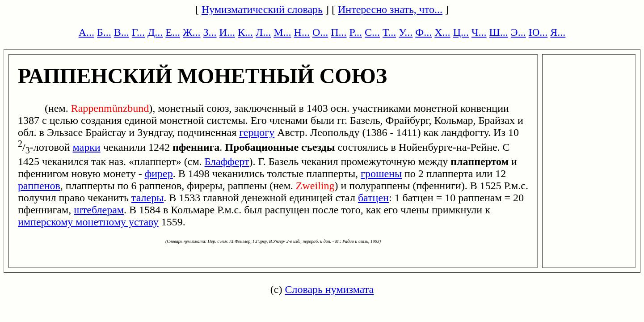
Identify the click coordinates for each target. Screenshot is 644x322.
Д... (155, 32)
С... (372, 32)
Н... (302, 32)
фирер (159, 174)
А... (86, 32)
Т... (389, 32)
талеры (147, 198)
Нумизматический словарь (262, 9)
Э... (518, 32)
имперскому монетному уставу (88, 222)
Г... (138, 32)
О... (320, 32)
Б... (104, 32)
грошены (381, 174)
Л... (263, 32)
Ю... (538, 32)
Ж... (192, 32)
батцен (373, 198)
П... (339, 32)
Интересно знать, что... (390, 9)
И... (227, 32)
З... (210, 32)
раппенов (39, 186)
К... (245, 32)
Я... (558, 32)
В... (122, 32)
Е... (173, 32)
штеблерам (99, 210)
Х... (442, 32)
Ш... (499, 32)
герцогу (257, 132)
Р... (356, 32)
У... (406, 32)
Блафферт (227, 161)
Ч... (479, 32)
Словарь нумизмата (329, 289)
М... (282, 32)
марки (87, 147)
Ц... (461, 32)
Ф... (423, 32)
